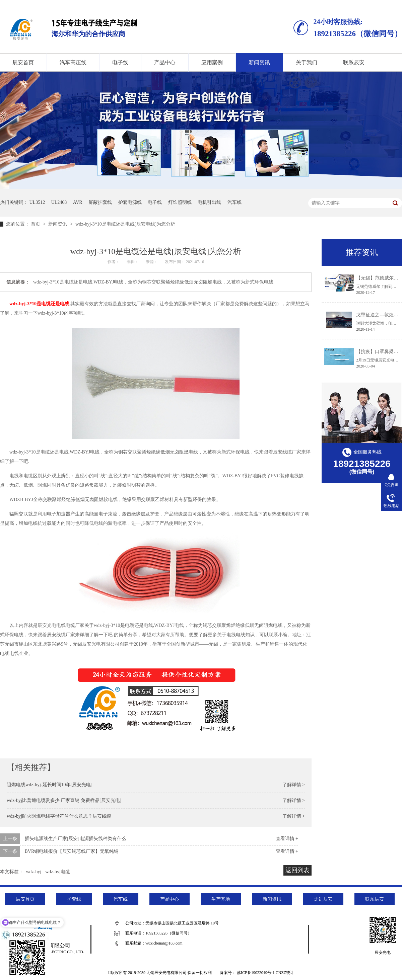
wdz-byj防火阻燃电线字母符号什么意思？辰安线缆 (59, 816)
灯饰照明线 (180, 202)
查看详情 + (287, 839)
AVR (78, 202)
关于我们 (307, 62)
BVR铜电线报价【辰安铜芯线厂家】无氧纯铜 (72, 851)
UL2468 (59, 202)
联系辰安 (354, 62)
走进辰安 (323, 899)
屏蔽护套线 (100, 202)
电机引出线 (209, 202)
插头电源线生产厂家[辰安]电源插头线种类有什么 (76, 839)
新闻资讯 (259, 62)
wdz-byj (34, 872)
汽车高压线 (73, 62)
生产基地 (221, 899)
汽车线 (234, 202)
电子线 (120, 62)
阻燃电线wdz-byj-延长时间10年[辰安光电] (50, 785)
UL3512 (37, 202)
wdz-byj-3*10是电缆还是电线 (39, 304)
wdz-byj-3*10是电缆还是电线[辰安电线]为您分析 (125, 224)
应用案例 (212, 62)
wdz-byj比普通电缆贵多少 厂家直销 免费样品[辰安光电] (64, 800)
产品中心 (165, 62)
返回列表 (297, 870)
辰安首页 (25, 899)
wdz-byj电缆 (58, 872)
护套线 (74, 899)
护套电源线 (130, 202)
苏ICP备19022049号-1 (256, 973)
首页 (36, 224)
